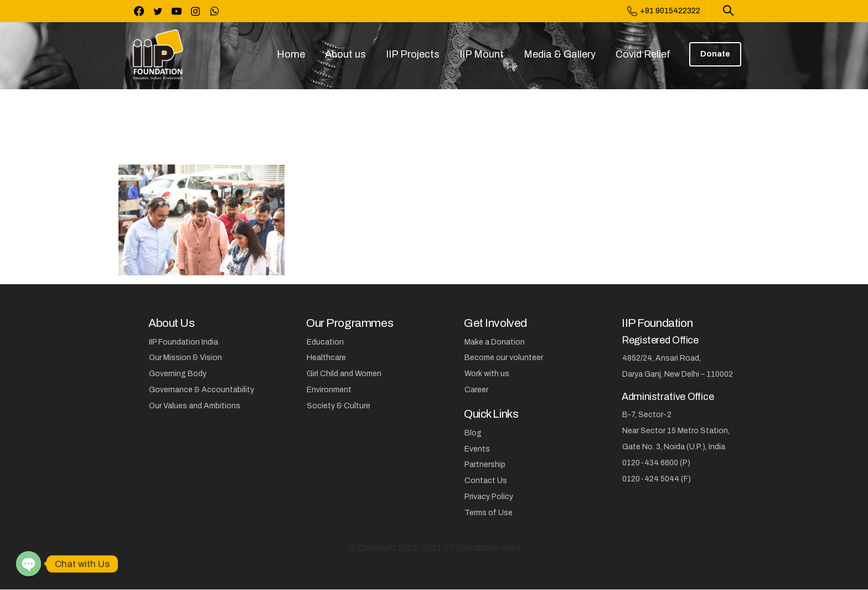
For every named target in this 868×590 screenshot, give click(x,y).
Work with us (487, 374)
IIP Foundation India (184, 342)
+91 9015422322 (664, 11)
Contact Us (486, 481)
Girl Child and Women (344, 374)
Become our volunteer (504, 358)
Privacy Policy (489, 497)
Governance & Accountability (201, 390)
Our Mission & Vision (185, 358)
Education (325, 342)
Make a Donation (495, 342)
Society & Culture (339, 406)
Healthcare (326, 358)
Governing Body (178, 374)
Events (477, 449)
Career (476, 390)
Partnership (485, 465)
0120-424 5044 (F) (657, 479)
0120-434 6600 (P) (656, 463)
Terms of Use (489, 513)
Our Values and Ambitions (195, 406)
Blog (473, 433)
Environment (329, 390)
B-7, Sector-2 (647, 415)
